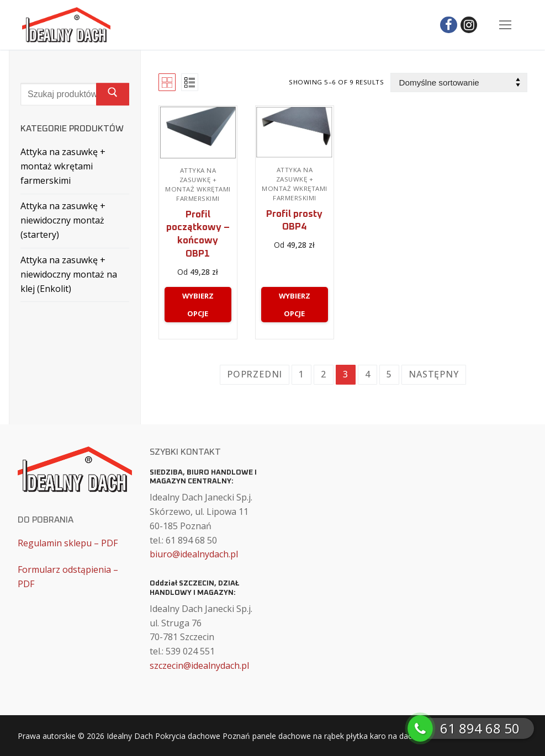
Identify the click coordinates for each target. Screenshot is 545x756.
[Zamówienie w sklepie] (459, 82)
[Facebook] (449, 25)
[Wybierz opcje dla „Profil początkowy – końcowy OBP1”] (198, 305)
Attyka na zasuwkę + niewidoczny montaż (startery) (63, 220)
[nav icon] (505, 25)
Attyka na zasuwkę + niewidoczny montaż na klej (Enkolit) (69, 274)
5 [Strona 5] (389, 374)
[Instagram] (469, 25)
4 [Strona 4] (368, 374)
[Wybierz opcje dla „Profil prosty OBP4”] (295, 305)
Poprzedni (255, 374)
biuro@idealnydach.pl (194, 554)
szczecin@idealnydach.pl (199, 666)
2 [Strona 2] (324, 374)
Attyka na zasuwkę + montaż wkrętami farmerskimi (198, 184)
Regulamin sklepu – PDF (68, 543)
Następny (433, 374)
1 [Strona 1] (301, 374)
